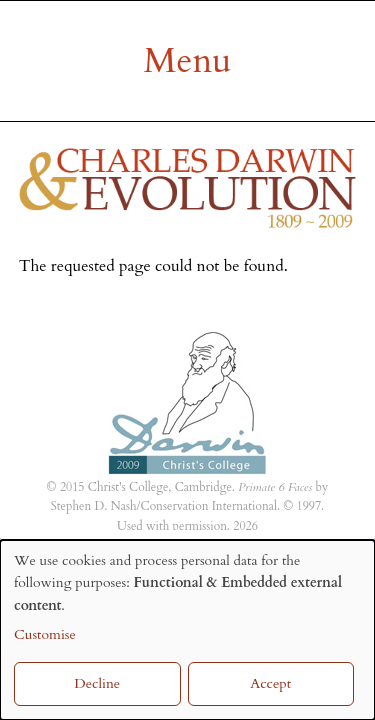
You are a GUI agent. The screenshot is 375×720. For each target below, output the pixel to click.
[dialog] (187, 630)
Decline (97, 683)
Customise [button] (45, 634)
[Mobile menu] (187, 61)
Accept (270, 683)
